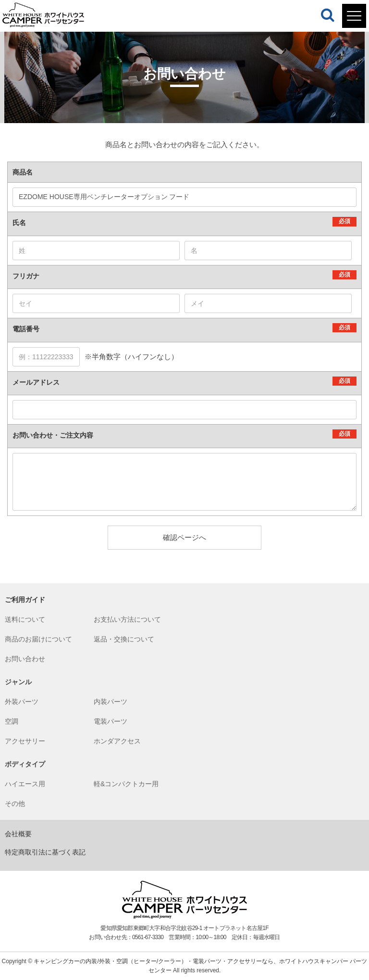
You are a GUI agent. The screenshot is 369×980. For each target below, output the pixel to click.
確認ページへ (184, 537)
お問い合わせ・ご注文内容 (53, 435)
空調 (12, 721)
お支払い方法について (127, 619)
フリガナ (26, 276)
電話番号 (26, 329)
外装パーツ (22, 702)
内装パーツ (111, 702)
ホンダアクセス (117, 741)
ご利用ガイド (25, 600)
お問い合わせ (25, 659)
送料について (25, 619)
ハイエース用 (25, 784)
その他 (15, 804)
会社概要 (18, 834)
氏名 (19, 223)
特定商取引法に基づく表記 (45, 852)
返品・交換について (124, 639)
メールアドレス (36, 382)
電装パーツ (111, 721)
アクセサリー (25, 741)
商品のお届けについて (38, 639)
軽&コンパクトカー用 (126, 784)
